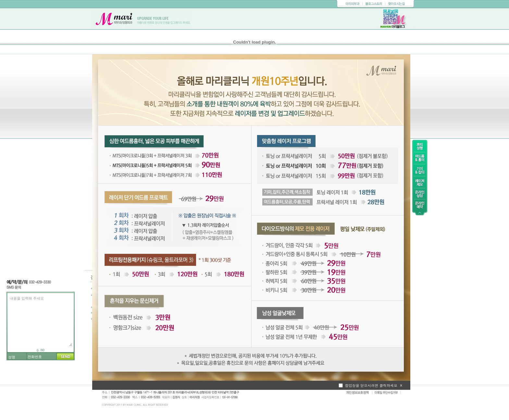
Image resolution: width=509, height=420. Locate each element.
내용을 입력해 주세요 (40, 320)
